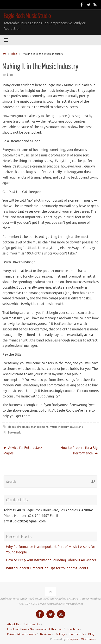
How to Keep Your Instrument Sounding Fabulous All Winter (51, 560)
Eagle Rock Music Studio (27, 16)
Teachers (73, 629)
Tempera (72, 639)
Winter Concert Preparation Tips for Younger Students (47, 568)
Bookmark (14, 433)
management (40, 427)
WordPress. (89, 639)
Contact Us (77, 634)
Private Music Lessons (21, 634)
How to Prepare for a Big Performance (79, 451)
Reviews (46, 634)
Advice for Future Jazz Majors (23, 451)
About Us (13, 624)
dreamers (23, 427)
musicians (76, 427)
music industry (59, 427)
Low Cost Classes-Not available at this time (35, 629)
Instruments (32, 624)
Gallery (60, 634)
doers (12, 427)
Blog (14, 54)
